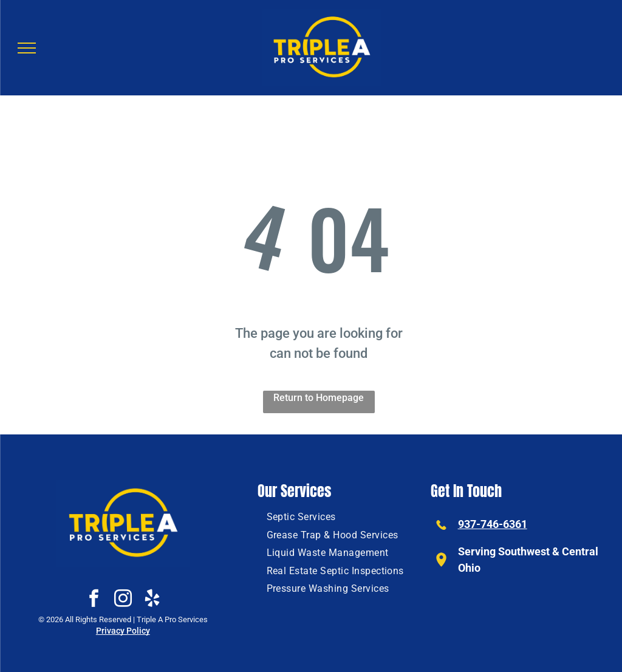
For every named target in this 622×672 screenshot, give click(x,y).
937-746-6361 (493, 524)
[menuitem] (301, 517)
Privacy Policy (123, 631)
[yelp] (152, 600)
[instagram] (123, 600)
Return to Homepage (319, 398)
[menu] (27, 48)
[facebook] (94, 600)
